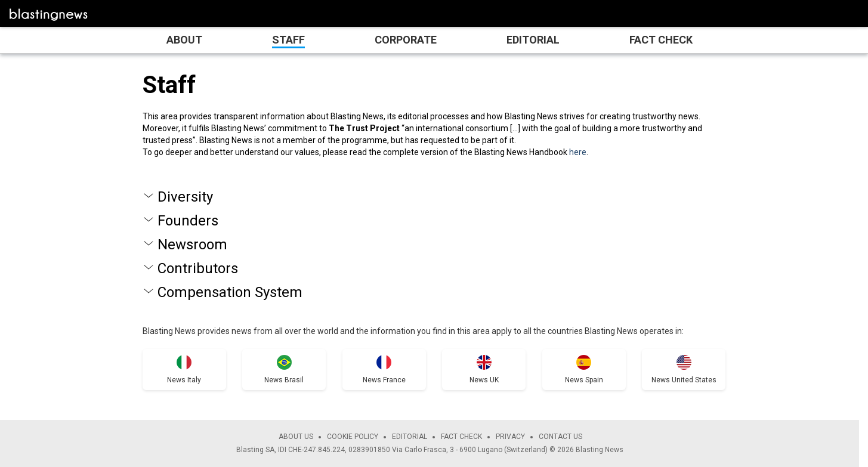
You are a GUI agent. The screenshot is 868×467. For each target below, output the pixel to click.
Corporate (406, 40)
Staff (288, 40)
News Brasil (284, 380)
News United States (684, 380)
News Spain (584, 380)
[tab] (434, 197)
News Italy (184, 380)
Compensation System (230, 292)
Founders (188, 221)
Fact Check (661, 40)
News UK (484, 380)
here (578, 152)
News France (384, 380)
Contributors (198, 268)
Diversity (185, 197)
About (184, 40)
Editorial (533, 40)
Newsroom (192, 245)
